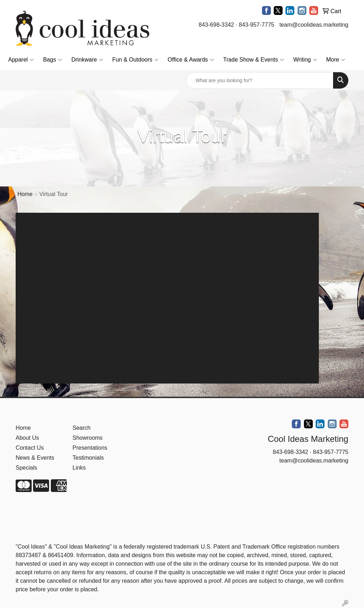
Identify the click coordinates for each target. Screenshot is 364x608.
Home (25, 194)
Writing (305, 60)
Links (79, 468)
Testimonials (88, 458)
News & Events (35, 458)
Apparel (21, 60)
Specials (26, 468)
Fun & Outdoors (135, 60)
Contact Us (30, 448)
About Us (27, 438)
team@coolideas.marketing (314, 25)
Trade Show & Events (254, 60)
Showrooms (87, 438)
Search (82, 428)
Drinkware (87, 60)
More (336, 60)
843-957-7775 (257, 25)
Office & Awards (191, 60)
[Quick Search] (260, 80)
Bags (52, 60)
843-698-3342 (216, 25)
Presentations (90, 448)
